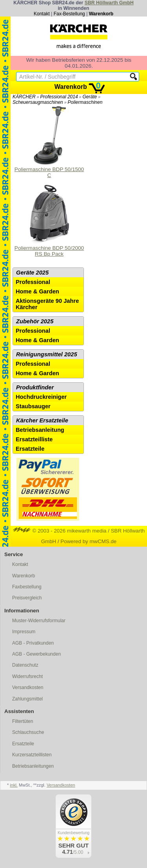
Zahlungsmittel (27, 699)
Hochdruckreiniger (41, 397)
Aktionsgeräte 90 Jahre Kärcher (47, 304)
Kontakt (42, 14)
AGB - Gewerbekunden (36, 654)
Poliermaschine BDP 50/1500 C (49, 142)
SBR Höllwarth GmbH (109, 3)
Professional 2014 (59, 97)
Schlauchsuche (28, 732)
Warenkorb (101, 14)
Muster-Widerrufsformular (39, 621)
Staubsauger (33, 406)
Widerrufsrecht (27, 676)
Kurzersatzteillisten (32, 755)
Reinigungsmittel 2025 (47, 354)
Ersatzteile (30, 449)
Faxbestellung (27, 587)
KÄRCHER (24, 97)
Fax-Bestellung (69, 14)
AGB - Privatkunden (33, 643)
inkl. (14, 785)
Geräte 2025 (32, 273)
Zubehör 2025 (35, 321)
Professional (33, 282)
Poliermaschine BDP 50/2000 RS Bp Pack (49, 221)
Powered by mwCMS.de (88, 541)
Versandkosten (28, 687)
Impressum (24, 632)
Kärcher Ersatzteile (42, 420)
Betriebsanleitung (40, 430)
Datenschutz (25, 665)
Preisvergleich (27, 598)
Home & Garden (37, 291)
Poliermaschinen (85, 102)
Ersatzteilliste (34, 439)
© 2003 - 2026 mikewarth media (60, 531)
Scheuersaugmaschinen (38, 102)
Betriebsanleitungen (33, 766)
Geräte (90, 97)
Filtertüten (23, 721)
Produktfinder (35, 387)
